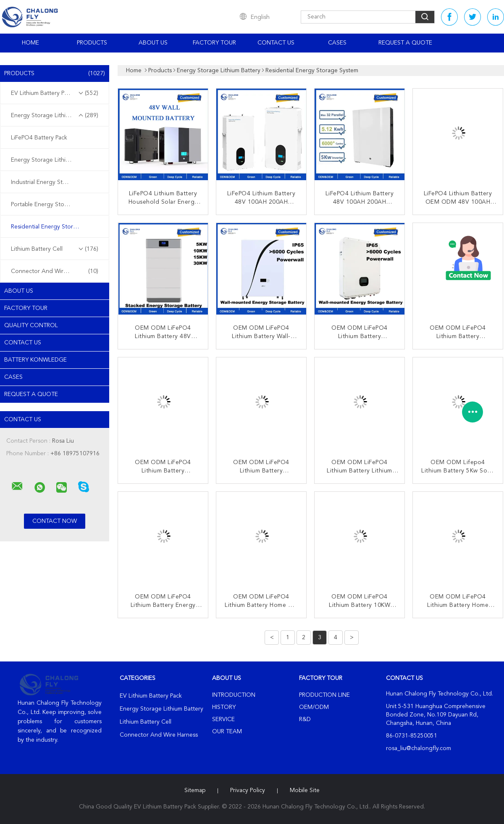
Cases (337, 43)
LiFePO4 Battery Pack (39, 138)
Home (30, 43)
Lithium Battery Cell (55, 249)
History (224, 707)
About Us (153, 43)
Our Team (227, 732)
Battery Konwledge (35, 360)
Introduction (234, 695)
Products (92, 43)
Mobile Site (305, 790)
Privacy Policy (248, 790)
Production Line (324, 695)
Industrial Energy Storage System (55, 182)
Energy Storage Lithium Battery (55, 115)
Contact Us (276, 43)
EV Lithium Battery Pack (55, 93)
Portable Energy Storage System (54, 205)
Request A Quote (405, 43)
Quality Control (31, 325)
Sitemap (195, 790)
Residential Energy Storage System (57, 227)
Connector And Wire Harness (55, 271)
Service (223, 719)
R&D (305, 719)
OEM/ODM (314, 707)
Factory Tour (214, 43)
